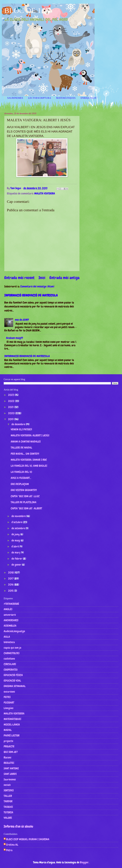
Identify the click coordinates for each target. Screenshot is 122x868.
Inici (42, 278)
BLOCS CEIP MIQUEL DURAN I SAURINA (28, 839)
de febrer (17, 559)
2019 (11, 419)
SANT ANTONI (11, 768)
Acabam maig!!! (15, 338)
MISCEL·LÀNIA (12, 725)
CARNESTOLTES (12, 653)
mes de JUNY (22, 320)
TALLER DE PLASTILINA (24, 502)
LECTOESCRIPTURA (40, 98)
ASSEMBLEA (10, 626)
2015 (11, 591)
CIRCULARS (10, 664)
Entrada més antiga (64, 278)
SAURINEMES (15, 98)
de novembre (19, 516)
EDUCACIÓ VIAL (12, 681)
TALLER (8, 796)
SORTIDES (9, 790)
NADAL (8, 730)
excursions (9, 692)
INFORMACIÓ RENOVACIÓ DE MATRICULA (31, 295)
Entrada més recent (19, 278)
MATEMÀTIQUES (66, 98)
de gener (17, 565)
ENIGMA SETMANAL (15, 686)
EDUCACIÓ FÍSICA (13, 675)
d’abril (15, 546)
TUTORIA (8, 812)
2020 (12, 413)
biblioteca (9, 642)
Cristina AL (12, 845)
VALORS (8, 818)
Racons (7, 757)
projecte (8, 741)
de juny (16, 534)
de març (16, 552)
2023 (11, 395)
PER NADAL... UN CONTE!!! (25, 454)
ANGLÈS (8, 609)
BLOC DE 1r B (27, 11)
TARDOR (8, 801)
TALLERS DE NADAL (21, 448)
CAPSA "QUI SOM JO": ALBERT (26, 508)
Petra (9, 850)
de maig (16, 540)
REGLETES (9, 763)
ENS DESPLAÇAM (20, 484)
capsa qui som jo (12, 648)
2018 (11, 572)
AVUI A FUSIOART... (21, 478)
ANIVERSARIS (11, 620)
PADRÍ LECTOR (12, 735)
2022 (12, 401)
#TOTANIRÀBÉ (11, 604)
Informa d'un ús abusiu (18, 826)
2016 (11, 585)
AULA (7, 637)
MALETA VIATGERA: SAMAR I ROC (29, 460)
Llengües (9, 708)
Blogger (84, 862)
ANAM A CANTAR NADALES (26, 442)
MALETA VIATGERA (45, 193)
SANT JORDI (10, 774)
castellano (9, 659)
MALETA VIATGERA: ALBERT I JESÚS (30, 435)
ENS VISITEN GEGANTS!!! (24, 490)
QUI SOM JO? (11, 752)
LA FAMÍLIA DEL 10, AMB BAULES (29, 466)
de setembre (18, 528)
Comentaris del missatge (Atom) (37, 286)
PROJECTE (9, 746)
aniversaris (10, 615)
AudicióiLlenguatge (14, 631)
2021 (11, 407)
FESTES (7, 697)
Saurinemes (10, 779)
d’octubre (17, 522)
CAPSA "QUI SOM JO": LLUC (25, 496)
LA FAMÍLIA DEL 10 (21, 472)
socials (7, 785)
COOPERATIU (11, 670)
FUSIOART (9, 703)
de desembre (19, 424)
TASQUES (8, 807)
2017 (11, 579)
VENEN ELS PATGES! (21, 429)
